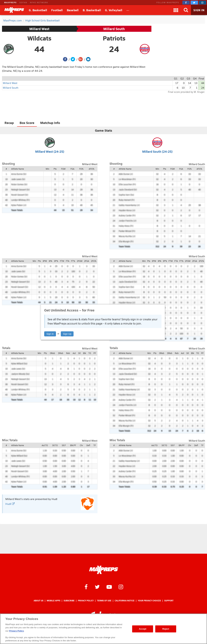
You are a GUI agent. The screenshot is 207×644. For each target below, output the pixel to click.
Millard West (39, 29)
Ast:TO (45, 445)
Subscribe (69, 601)
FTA (68, 261)
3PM (45, 261)
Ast (74, 353)
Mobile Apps (54, 601)
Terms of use (104, 601)
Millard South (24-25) (157, 151)
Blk (84, 353)
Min (47, 169)
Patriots (114, 38)
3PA (50, 261)
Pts (55, 169)
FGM (63, 169)
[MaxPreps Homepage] (104, 570)
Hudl (10, 504)
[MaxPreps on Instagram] (202, 3)
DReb (61, 353)
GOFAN (23, 2)
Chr (81, 445)
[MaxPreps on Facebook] (186, 3)
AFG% (92, 169)
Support (169, 601)
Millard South (114, 29)
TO (90, 353)
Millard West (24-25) (50, 151)
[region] (103, 629)
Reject (166, 629)
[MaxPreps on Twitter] (194, 3)
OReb (52, 353)
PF (95, 353)
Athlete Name (18, 169)
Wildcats (39, 38)
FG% (81, 169)
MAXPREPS (10, 2)
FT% (73, 261)
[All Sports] (128, 10)
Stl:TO (55, 445)
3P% (56, 261)
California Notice (125, 601)
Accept (143, 629)
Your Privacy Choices (149, 601)
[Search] (186, 10)
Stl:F (64, 445)
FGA (72, 169)
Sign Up (67, 334)
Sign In (50, 334)
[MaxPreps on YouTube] (109, 587)
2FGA (87, 261)
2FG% (94, 261)
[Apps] (176, 10)
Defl (88, 445)
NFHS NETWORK (39, 2)
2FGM (80, 261)
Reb (68, 353)
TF (95, 445)
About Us (39, 601)
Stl (79, 353)
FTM (62, 261)
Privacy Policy (86, 601)
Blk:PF (73, 445)
